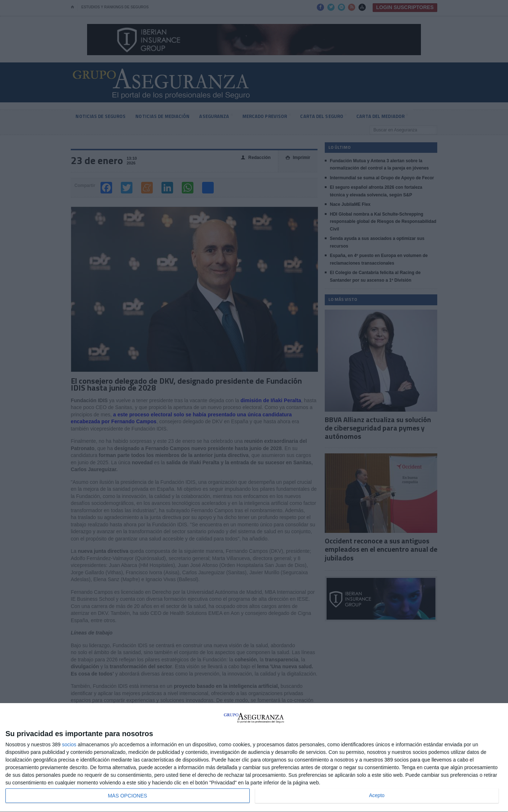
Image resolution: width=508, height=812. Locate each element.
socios (69, 744)
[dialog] (254, 758)
